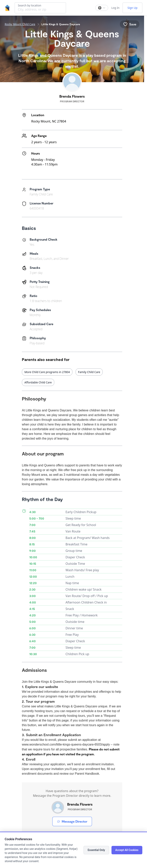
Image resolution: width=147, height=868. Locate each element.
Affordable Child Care (38, 382)
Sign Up (132, 8)
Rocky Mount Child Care (20, 24)
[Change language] (102, 8)
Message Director (72, 821)
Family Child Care (89, 372)
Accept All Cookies (127, 850)
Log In (115, 8)
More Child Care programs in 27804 (47, 372)
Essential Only (96, 850)
